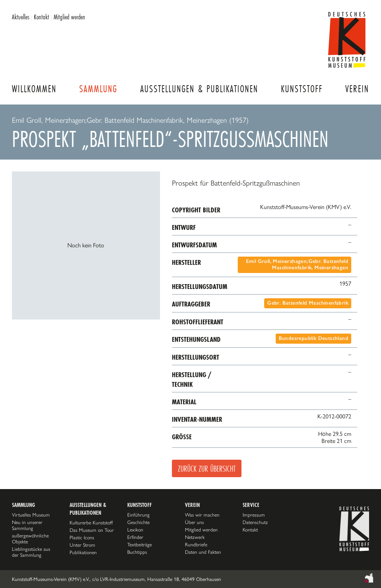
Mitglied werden (69, 17)
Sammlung (98, 89)
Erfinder (135, 537)
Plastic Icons (82, 537)
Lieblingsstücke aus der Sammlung (31, 552)
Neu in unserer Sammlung (27, 525)
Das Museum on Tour (92, 530)
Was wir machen (202, 515)
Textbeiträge (140, 544)
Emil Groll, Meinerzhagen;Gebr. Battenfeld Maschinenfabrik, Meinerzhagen (297, 264)
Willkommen (34, 89)
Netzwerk (195, 537)
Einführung (138, 515)
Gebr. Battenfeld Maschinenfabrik (308, 303)
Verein (357, 89)
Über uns (194, 522)
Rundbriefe (196, 544)
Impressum (254, 515)
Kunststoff (302, 89)
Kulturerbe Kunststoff (91, 523)
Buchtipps (137, 552)
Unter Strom (82, 545)
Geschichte (138, 522)
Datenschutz (255, 522)
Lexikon (135, 530)
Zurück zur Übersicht (207, 468)
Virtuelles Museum (31, 515)
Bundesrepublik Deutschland (313, 338)
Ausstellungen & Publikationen (199, 89)
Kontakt (41, 17)
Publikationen (83, 552)
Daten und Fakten (203, 552)
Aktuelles (21, 17)
